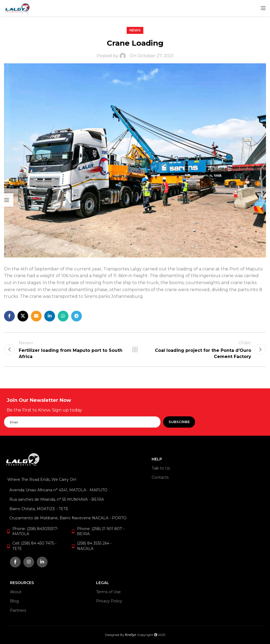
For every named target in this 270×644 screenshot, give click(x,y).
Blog (14, 601)
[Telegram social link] (76, 316)
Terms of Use (108, 592)
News (135, 30)
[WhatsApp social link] (63, 316)
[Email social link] (36, 316)
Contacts (160, 477)
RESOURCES (22, 583)
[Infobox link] (71, 405)
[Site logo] (17, 8)
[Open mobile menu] (263, 8)
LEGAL (103, 583)
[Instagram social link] (29, 562)
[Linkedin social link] (50, 316)
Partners (18, 610)
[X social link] (23, 316)
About (16, 592)
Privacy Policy (109, 601)
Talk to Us (161, 468)
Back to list (135, 350)
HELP (157, 459)
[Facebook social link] (9, 316)
